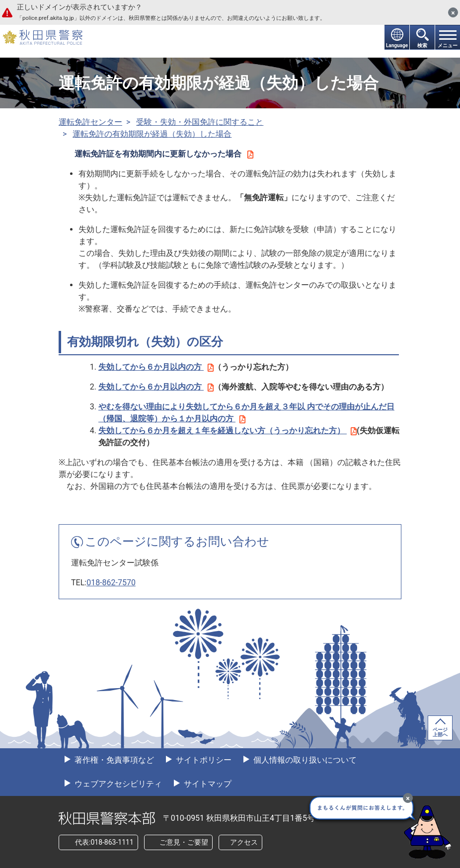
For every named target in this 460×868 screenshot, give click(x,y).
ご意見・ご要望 (184, 842)
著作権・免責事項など (113, 760)
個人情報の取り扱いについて (304, 760)
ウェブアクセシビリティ (117, 784)
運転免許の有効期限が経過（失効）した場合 (152, 134)
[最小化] (408, 798)
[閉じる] (453, 12)
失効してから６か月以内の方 (156, 367)
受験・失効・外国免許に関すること (200, 122)
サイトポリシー (203, 760)
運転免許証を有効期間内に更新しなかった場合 (164, 154)
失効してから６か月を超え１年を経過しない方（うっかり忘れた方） (228, 431)
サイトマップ (207, 784)
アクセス (244, 842)
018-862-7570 (111, 583)
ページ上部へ (440, 732)
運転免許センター (90, 122)
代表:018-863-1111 (104, 842)
